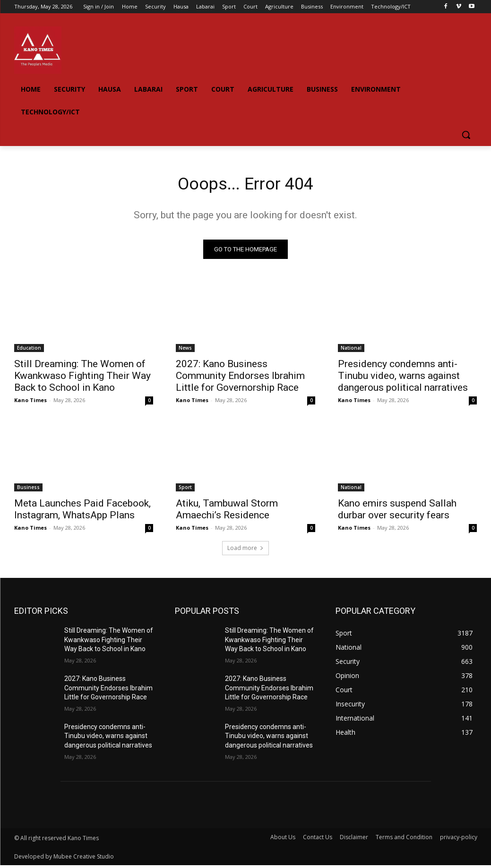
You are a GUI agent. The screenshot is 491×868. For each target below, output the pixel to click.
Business (28, 490)
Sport (185, 490)
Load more (245, 551)
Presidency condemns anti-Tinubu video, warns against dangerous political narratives (403, 378)
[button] (466, 135)
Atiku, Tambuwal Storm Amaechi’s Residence (227, 511)
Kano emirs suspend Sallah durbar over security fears (397, 511)
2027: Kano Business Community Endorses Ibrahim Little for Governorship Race (240, 378)
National (351, 351)
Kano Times (30, 403)
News (185, 351)
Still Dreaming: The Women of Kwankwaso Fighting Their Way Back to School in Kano (82, 378)
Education (29, 351)
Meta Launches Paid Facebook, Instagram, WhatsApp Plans (82, 511)
